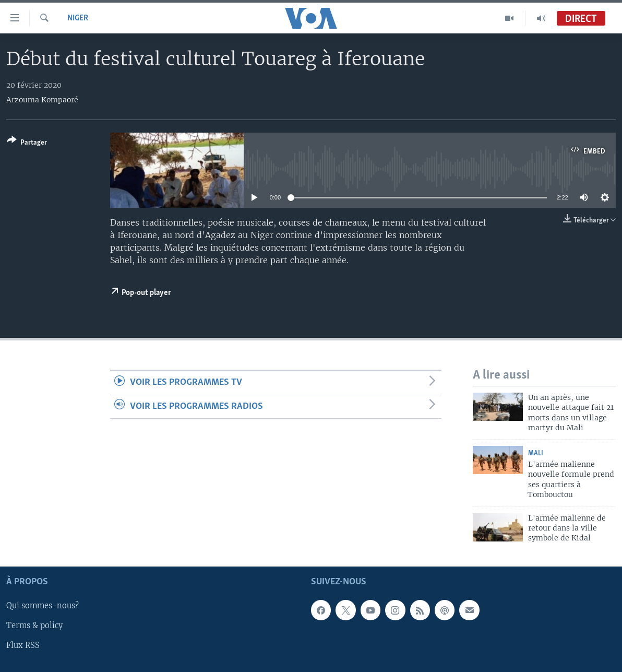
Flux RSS (23, 645)
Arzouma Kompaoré (42, 100)
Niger (78, 18)
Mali (536, 453)
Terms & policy (34, 626)
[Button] (27, 143)
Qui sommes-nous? (43, 606)
